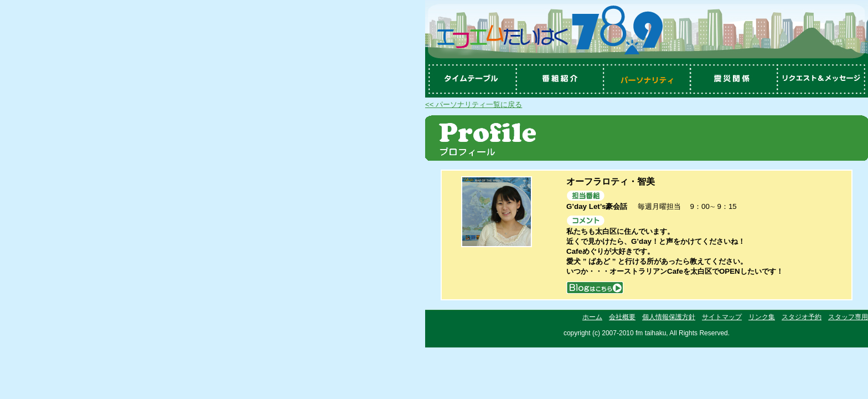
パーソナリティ (647, 79)
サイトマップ (722, 317)
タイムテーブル (469, 79)
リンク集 (762, 317)
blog (595, 287)
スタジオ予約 (802, 317)
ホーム (592, 317)
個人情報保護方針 (669, 317)
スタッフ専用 (848, 317)
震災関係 (735, 79)
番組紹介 (558, 79)
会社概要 (622, 317)
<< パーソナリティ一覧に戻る (474, 104)
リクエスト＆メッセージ (824, 79)
